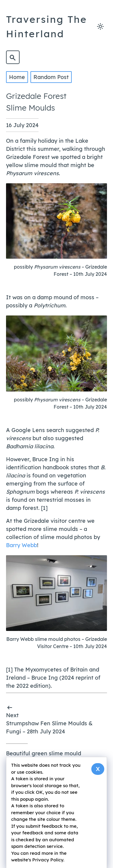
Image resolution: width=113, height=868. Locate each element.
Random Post (51, 77)
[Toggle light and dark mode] (100, 27)
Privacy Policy (48, 860)
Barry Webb (22, 545)
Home (17, 77)
